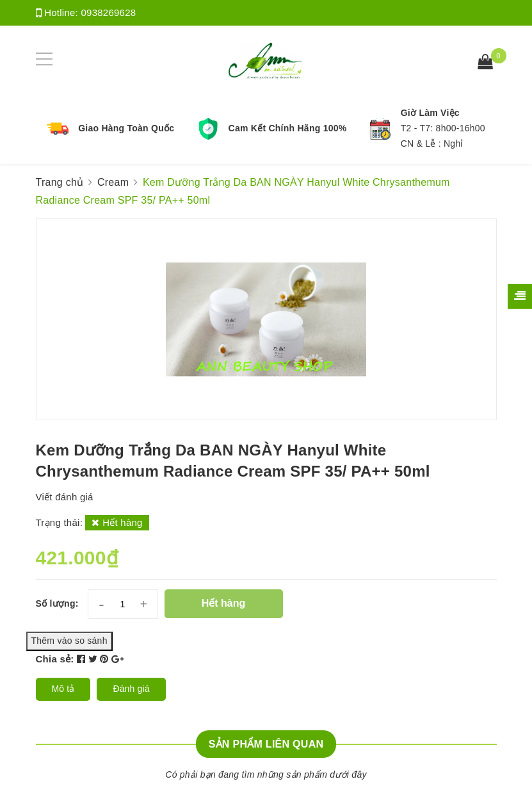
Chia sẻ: (55, 659)
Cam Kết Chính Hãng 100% (288, 128)
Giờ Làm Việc (430, 113)
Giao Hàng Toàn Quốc (126, 128)
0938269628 (108, 12)
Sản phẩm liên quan (266, 744)
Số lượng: (57, 603)
